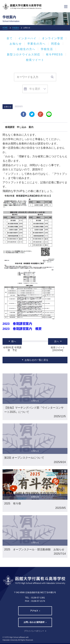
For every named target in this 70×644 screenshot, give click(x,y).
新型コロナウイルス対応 (24, 55)
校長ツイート (35, 60)
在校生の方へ (26, 49)
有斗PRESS (54, 55)
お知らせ (16, 44)
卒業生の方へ (36, 44)
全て (10, 38)
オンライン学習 (53, 38)
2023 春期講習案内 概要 (22, 329)
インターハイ (27, 38)
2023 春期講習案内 (17, 324)
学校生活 (47, 49)
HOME (5, 28)
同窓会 (56, 44)
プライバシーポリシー (34, 631)
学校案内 (16, 28)
